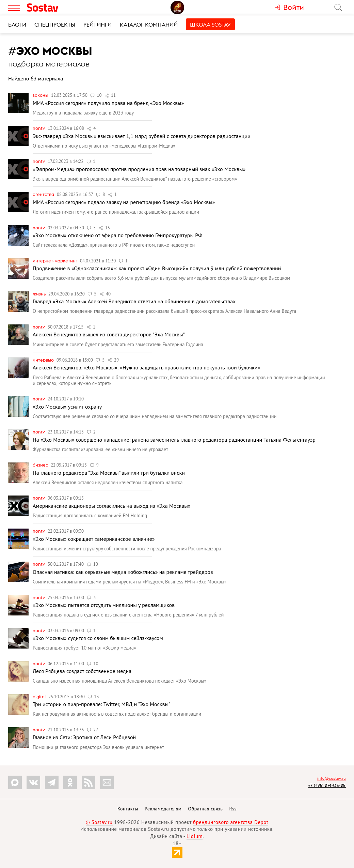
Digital (40, 697)
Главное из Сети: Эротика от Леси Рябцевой (84, 737)
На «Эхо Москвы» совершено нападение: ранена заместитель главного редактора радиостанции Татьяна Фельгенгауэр (174, 440)
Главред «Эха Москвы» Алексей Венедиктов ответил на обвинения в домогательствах (134, 301)
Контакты (128, 809)
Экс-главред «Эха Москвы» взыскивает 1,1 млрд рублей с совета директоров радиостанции (142, 136)
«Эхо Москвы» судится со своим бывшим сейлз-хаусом (98, 638)
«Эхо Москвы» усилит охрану (67, 407)
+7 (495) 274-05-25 (327, 785)
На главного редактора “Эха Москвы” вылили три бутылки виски (109, 473)
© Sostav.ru (99, 822)
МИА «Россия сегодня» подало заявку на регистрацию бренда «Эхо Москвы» (124, 202)
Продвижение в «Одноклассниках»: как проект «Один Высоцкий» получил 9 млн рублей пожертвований (157, 268)
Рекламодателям (163, 809)
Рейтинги (98, 25)
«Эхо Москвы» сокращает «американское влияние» (94, 539)
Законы (41, 95)
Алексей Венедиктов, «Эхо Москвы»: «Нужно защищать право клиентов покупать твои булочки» (146, 367)
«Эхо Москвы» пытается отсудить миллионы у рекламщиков (104, 605)
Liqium (195, 836)
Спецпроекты (55, 25)
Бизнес (41, 465)
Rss (233, 809)
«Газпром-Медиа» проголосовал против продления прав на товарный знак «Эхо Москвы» (139, 169)
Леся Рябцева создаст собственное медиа (82, 671)
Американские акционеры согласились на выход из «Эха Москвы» (111, 506)
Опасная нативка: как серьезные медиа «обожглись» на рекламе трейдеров (123, 572)
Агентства (44, 194)
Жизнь (40, 294)
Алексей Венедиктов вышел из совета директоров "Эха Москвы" (109, 334)
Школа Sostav (210, 25)
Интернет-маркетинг (55, 261)
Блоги (17, 25)
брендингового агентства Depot (231, 822)
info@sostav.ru (332, 778)
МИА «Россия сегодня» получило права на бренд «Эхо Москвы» (108, 103)
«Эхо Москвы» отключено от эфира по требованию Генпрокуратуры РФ (117, 235)
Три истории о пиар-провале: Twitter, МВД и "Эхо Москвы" (101, 704)
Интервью (44, 360)
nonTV (39, 128)
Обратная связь (206, 809)
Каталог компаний (149, 25)
